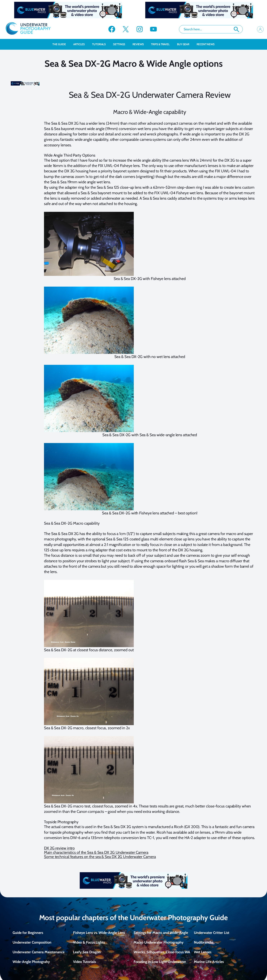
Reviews (140, 44)
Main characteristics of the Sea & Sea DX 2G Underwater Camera (96, 852)
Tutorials (101, 44)
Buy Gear (185, 44)
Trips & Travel (162, 44)
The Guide (61, 44)
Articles (81, 44)
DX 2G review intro (59, 848)
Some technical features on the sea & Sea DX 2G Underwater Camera (100, 857)
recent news (206, 44)
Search (236, 29)
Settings (121, 44)
